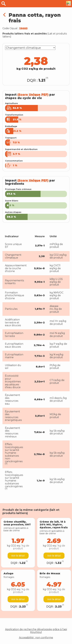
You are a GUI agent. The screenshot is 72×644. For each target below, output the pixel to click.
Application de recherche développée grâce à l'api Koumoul (36, 631)
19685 (23, 28)
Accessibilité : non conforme (36, 638)
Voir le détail (18, 556)
